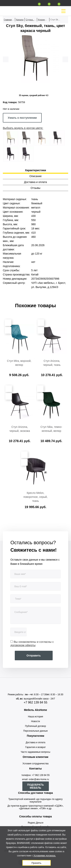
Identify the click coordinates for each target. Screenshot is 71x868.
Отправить (34, 656)
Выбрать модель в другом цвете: (23, 128)
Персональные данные (35, 731)
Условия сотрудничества (35, 764)
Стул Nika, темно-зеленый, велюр (51, 429)
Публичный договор (35, 726)
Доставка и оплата (36, 742)
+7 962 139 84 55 (35, 702)
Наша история (36, 717)
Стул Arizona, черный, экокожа (20, 429)
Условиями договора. (45, 856)
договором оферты (23, 645)
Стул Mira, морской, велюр (19, 363)
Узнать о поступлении (22, 118)
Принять (36, 863)
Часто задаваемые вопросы (36, 752)
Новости (35, 721)
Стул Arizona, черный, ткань (52, 363)
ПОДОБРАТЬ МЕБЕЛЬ (36, 786)
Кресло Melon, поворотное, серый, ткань (36, 497)
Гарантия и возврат (36, 747)
